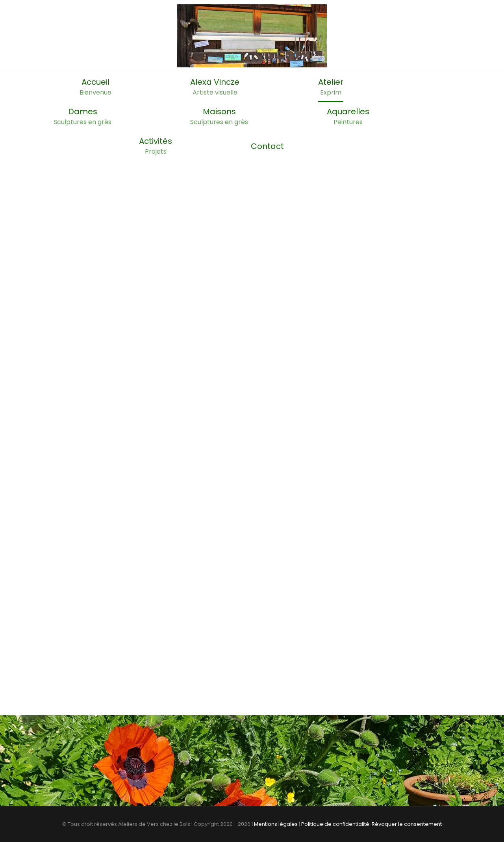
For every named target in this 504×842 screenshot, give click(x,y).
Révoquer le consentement (407, 824)
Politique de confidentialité (335, 824)
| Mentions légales (275, 824)
